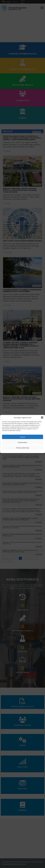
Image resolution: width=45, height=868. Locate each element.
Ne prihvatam (22, 442)
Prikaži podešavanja (22, 448)
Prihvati (23, 437)
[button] (42, 418)
